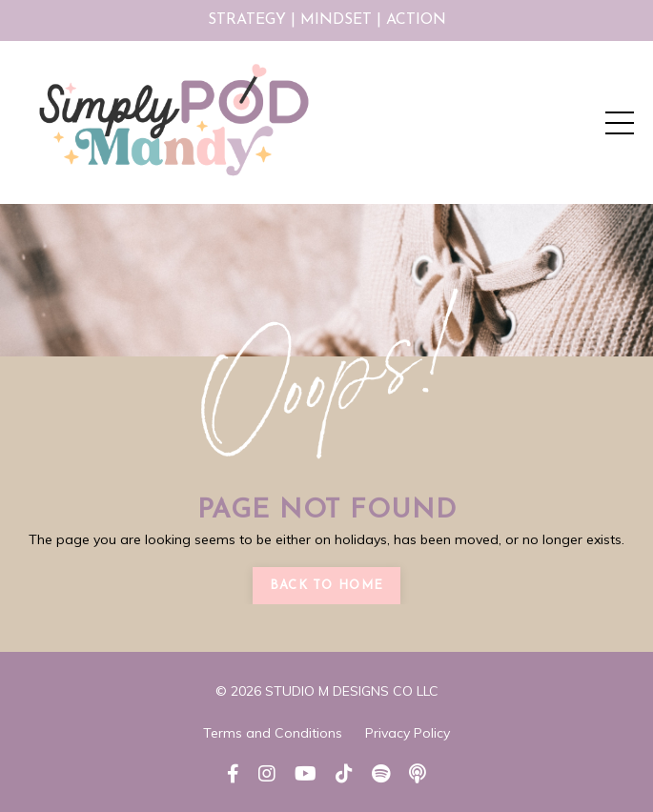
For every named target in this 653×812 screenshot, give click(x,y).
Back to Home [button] (327, 586)
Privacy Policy (408, 733)
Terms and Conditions (273, 733)
